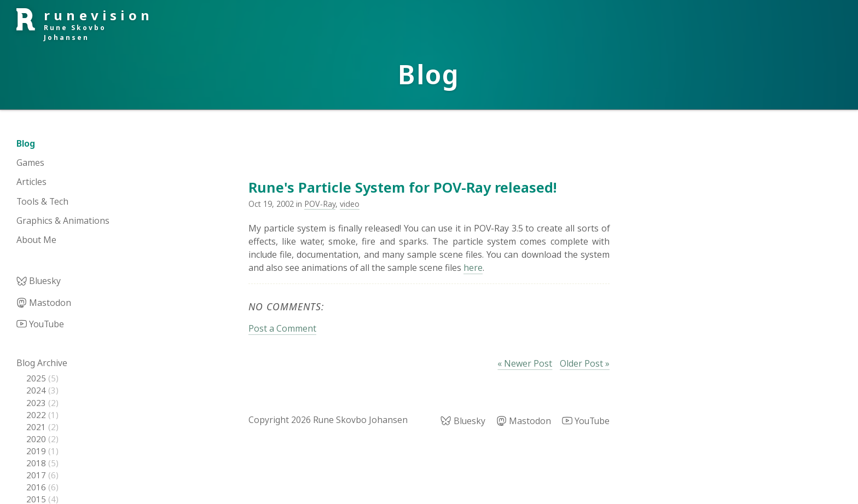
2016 (37, 487)
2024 (37, 390)
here (473, 268)
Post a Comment (282, 328)
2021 (37, 427)
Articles (31, 182)
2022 (37, 415)
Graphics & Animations (63, 221)
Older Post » (585, 363)
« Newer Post (525, 363)
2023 (37, 403)
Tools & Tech (42, 201)
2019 (37, 451)
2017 (37, 475)
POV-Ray (320, 204)
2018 (37, 463)
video (350, 204)
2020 (37, 439)
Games (30, 163)
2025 (37, 378)
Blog (26, 143)
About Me (36, 240)
